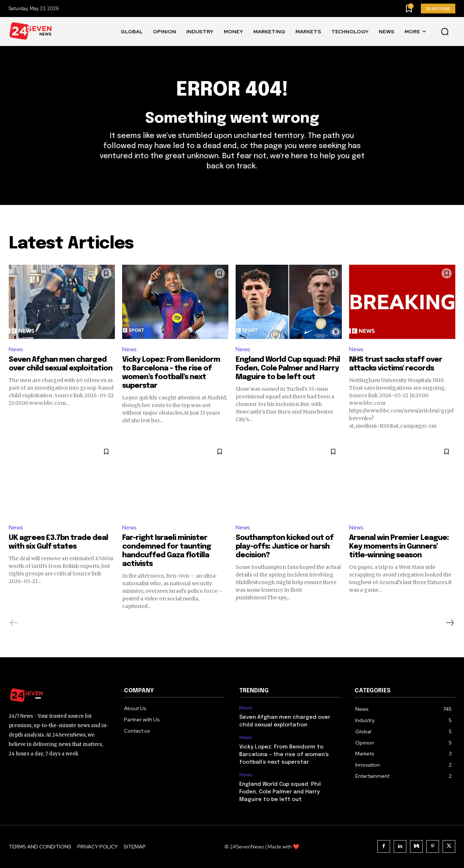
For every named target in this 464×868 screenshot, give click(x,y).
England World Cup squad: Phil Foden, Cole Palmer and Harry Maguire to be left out (288, 368)
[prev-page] (14, 623)
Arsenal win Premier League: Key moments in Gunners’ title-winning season (399, 547)
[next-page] (449, 623)
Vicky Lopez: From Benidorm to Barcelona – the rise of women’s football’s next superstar (284, 755)
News (16, 349)
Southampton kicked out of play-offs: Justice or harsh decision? (285, 547)
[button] (445, 32)
